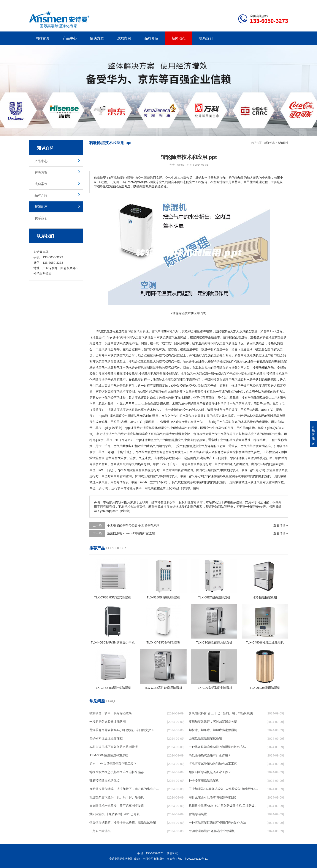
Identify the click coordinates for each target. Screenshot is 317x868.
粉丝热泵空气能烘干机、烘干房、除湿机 (117, 797)
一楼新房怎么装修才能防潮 (108, 722)
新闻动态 (179, 38)
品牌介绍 (151, 38)
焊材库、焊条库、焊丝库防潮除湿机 (213, 730)
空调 (196, 337)
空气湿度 (128, 416)
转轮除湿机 (274, 374)
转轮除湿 (263, 361)
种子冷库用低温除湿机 (204, 780)
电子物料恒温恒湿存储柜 (106, 738)
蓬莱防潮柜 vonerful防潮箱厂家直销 (131, 533)
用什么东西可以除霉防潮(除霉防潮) (212, 797)
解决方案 (97, 38)
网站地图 (263, 3)
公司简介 (223, 3)
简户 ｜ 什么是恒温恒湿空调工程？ (113, 764)
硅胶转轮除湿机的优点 (105, 780)
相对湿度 (103, 434)
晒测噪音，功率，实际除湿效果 (111, 713)
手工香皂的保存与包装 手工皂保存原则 (133, 525)
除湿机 (149, 374)
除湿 (224, 361)
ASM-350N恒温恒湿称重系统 (109, 755)
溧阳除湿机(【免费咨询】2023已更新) (115, 814)
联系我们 (206, 38)
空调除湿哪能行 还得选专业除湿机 (212, 831)
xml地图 (283, 3)
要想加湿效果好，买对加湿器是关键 (213, 722)
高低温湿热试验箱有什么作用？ (210, 755)
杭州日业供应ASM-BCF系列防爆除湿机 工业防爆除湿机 (223, 806)
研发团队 (243, 3)
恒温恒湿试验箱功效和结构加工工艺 (213, 764)
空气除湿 (219, 367)
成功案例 (124, 38)
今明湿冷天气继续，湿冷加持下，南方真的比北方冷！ (124, 789)
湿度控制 (129, 392)
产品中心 (70, 38)
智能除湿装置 (198, 814)
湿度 (146, 428)
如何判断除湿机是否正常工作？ (210, 772)
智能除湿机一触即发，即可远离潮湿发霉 (117, 806)
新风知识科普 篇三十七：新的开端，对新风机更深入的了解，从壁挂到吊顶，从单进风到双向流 (223, 713)
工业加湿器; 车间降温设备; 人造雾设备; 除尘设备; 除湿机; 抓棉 (223, 789)
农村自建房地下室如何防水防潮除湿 (114, 747)
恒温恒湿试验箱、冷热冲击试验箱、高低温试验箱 (123, 822)
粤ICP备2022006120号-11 (193, 859)
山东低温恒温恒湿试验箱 (205, 738)
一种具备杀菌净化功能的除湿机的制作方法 (217, 747)
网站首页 (43, 38)
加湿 (106, 331)
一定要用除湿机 (100, 831)
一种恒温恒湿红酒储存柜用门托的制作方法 (217, 822)
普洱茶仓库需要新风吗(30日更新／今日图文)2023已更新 (124, 730)
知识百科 (283, 143)
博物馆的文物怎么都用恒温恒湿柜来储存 (117, 772)
